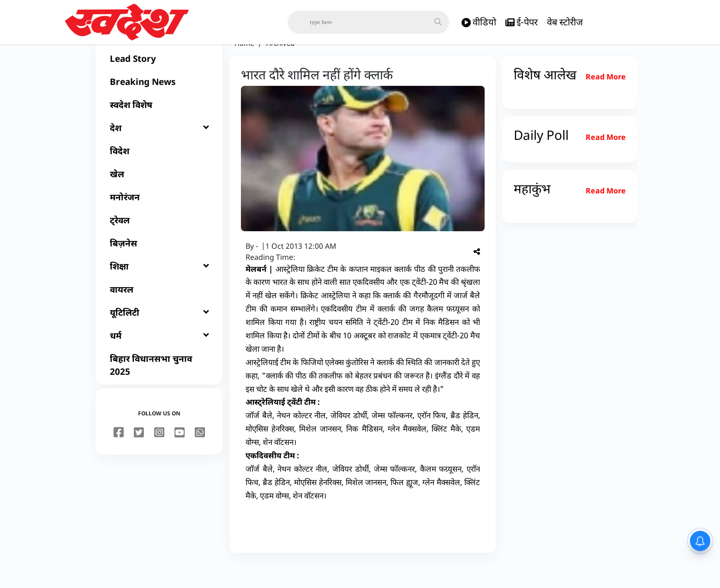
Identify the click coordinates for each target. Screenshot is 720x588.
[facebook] (119, 456)
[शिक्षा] (159, 289)
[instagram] (159, 456)
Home (244, 66)
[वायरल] (159, 312)
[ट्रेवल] (159, 243)
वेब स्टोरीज (565, 22)
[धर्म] (159, 358)
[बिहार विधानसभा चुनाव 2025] (159, 388)
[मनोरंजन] (159, 220)
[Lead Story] (159, 81)
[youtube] (180, 456)
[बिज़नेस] (159, 266)
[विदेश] (159, 174)
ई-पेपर (522, 22)
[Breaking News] (159, 104)
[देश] (159, 150)
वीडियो (479, 22)
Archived (280, 66)
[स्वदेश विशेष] (159, 127)
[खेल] (159, 197)
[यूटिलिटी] (159, 335)
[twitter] (139, 456)
